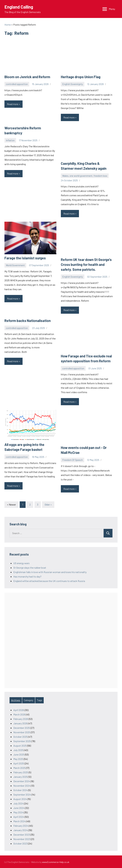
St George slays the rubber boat (30, 567)
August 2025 (20, 745)
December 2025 (22, 727)
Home (8, 25)
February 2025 (21, 772)
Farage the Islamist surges (25, 258)
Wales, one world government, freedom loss (85, 176)
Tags (39, 700)
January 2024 (20, 830)
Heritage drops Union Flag (80, 77)
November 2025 (22, 732)
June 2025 (19, 754)
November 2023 (22, 839)
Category (29, 700)
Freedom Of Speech (73, 459)
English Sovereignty (73, 84)
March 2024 (19, 821)
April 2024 (19, 816)
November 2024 (22, 785)
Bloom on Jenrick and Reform (27, 77)
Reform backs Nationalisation (27, 320)
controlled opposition (17, 84)
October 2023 (20, 843)
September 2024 (22, 794)
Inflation (10, 140)
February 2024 (21, 825)
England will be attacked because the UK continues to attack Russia (49, 580)
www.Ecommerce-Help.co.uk (56, 862)
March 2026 (19, 714)
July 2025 (18, 750)
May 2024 (18, 812)
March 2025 (19, 767)
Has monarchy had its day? (27, 576)
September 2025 (22, 741)
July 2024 (18, 803)
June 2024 (19, 807)
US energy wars (21, 563)
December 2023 (22, 834)
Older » (48, 504)
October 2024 (20, 790)
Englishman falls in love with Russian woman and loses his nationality (50, 572)
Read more (15, 105)
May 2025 (18, 758)
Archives (16, 700)
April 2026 (19, 709)
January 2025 (20, 776)
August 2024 (20, 798)
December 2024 (22, 781)
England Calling (19, 7)
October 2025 (20, 736)
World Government (15, 265)
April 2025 (19, 763)
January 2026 (20, 723)
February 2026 (21, 718)
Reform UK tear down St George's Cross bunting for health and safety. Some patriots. (86, 264)
